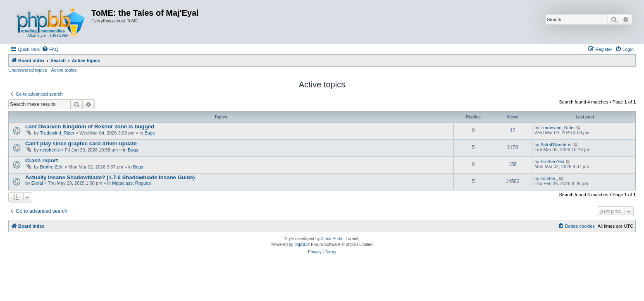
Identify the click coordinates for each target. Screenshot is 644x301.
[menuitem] (50, 49)
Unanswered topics (28, 70)
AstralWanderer (556, 144)
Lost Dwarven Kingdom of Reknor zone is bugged (90, 126)
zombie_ (549, 178)
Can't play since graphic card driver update (81, 143)
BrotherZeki (52, 167)
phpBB (301, 244)
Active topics (64, 70)
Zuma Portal (332, 239)
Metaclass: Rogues (131, 183)
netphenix (50, 150)
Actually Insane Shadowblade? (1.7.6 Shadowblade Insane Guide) (110, 177)
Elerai (37, 183)
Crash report (42, 160)
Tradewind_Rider (57, 133)
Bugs (149, 133)
